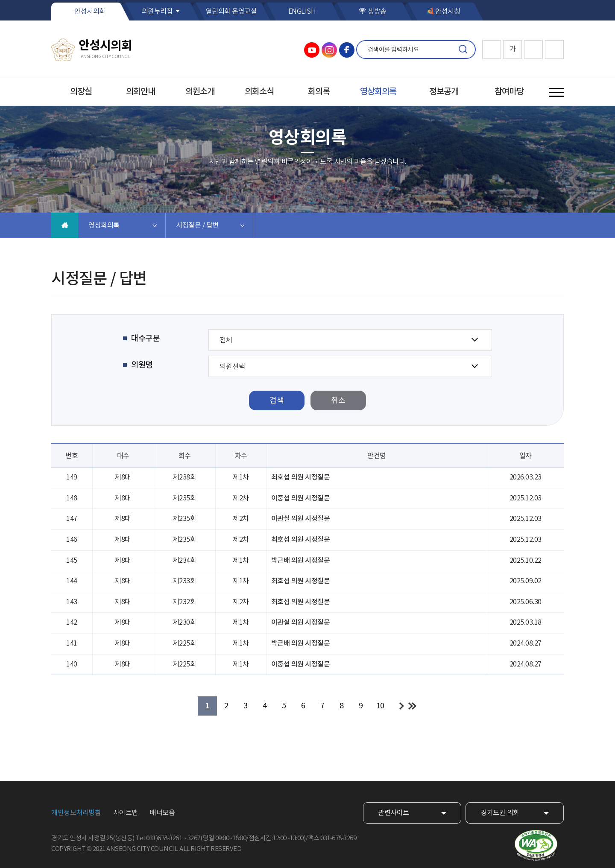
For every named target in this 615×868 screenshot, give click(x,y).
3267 (194, 838)
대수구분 (145, 339)
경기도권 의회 (500, 813)
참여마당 (509, 92)
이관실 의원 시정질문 (301, 519)
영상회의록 (378, 92)
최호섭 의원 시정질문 (301, 477)
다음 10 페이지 (402, 706)
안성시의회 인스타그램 (329, 50)
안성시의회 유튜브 (312, 50)
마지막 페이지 (412, 706)
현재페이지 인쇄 (554, 50)
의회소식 (259, 92)
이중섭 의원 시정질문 (301, 498)
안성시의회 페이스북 (347, 50)
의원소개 (200, 92)
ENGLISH (302, 12)
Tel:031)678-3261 (159, 838)
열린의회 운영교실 (231, 12)
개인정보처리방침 (76, 813)
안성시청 (448, 12)
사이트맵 (126, 813)
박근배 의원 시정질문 (301, 561)
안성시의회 (90, 12)
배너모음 (162, 813)
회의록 (319, 92)
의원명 (142, 365)
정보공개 (444, 92)
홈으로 (65, 225)
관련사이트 (394, 813)
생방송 (377, 12)
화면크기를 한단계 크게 (492, 50)
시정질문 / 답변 (197, 225)
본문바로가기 (0, 0)
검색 (463, 50)
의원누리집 (157, 12)
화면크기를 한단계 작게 (533, 50)
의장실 (81, 92)
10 (380, 706)
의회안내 (141, 92)
